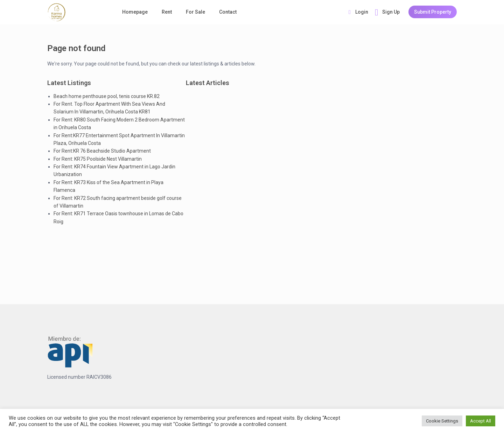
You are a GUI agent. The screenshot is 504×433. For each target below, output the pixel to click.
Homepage (135, 12)
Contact (228, 12)
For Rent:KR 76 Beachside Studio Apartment (102, 151)
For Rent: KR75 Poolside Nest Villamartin (98, 159)
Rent (167, 12)
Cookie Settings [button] (442, 421)
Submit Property (433, 12)
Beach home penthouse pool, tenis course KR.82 (107, 96)
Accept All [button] (481, 421)
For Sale (195, 12)
